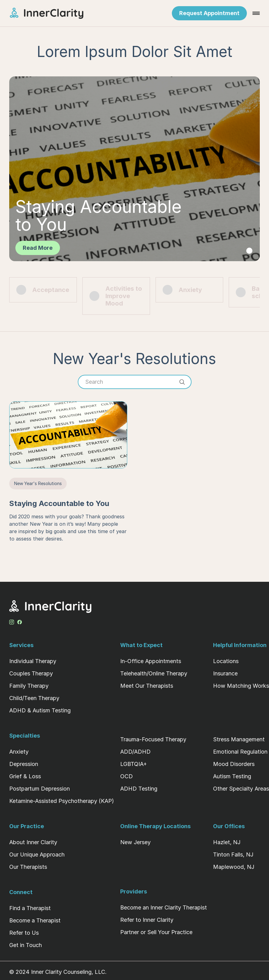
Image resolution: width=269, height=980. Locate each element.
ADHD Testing (139, 789)
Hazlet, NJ (227, 842)
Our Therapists (28, 867)
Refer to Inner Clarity (147, 920)
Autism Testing (232, 776)
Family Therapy (29, 686)
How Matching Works (241, 686)
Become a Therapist (35, 920)
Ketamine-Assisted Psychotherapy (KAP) (62, 801)
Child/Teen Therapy (34, 698)
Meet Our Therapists (147, 686)
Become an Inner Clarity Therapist (164, 907)
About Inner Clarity (33, 842)
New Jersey (135, 842)
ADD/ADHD (135, 752)
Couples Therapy (31, 673)
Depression (24, 764)
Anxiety (19, 752)
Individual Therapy (33, 661)
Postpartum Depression (40, 789)
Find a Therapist (30, 908)
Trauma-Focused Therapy (153, 739)
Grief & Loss (25, 776)
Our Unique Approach (37, 854)
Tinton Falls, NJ (233, 854)
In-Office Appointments (151, 661)
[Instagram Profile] (12, 621)
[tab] (249, 251)
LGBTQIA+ (134, 764)
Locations (226, 661)
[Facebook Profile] (20, 621)
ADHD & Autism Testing (40, 710)
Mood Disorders (234, 764)
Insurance (225, 673)
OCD (127, 776)
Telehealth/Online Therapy (154, 673)
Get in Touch (26, 945)
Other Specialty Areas (241, 789)
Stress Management (239, 739)
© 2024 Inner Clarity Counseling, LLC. (58, 972)
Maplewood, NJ (234, 867)
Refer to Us (24, 933)
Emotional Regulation (240, 752)
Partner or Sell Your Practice (156, 932)
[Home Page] (52, 13)
